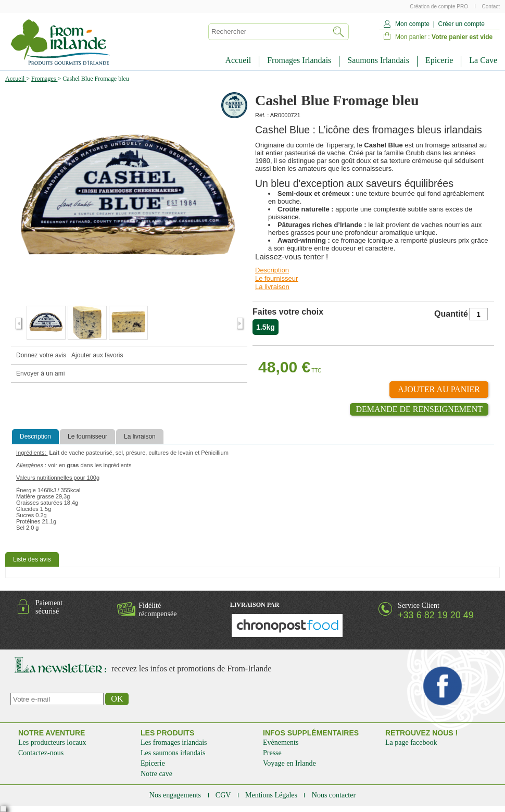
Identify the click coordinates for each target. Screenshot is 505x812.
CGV (224, 795)
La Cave (483, 60)
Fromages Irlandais (299, 60)
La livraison (272, 287)
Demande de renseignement (419, 409)
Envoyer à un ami (40, 373)
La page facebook (411, 742)
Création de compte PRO (440, 7)
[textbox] (267, 32)
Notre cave (156, 774)
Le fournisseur (276, 278)
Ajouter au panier (439, 389)
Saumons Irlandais (378, 60)
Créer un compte (461, 24)
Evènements (281, 742)
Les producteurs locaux (52, 742)
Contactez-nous (41, 753)
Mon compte (412, 24)
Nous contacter (334, 795)
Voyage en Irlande (289, 763)
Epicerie (439, 60)
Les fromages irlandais (174, 742)
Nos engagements (176, 795)
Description (272, 270)
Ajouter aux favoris (97, 355)
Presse (272, 753)
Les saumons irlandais (173, 753)
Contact (491, 7)
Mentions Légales (272, 795)
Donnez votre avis (41, 355)
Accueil (238, 60)
